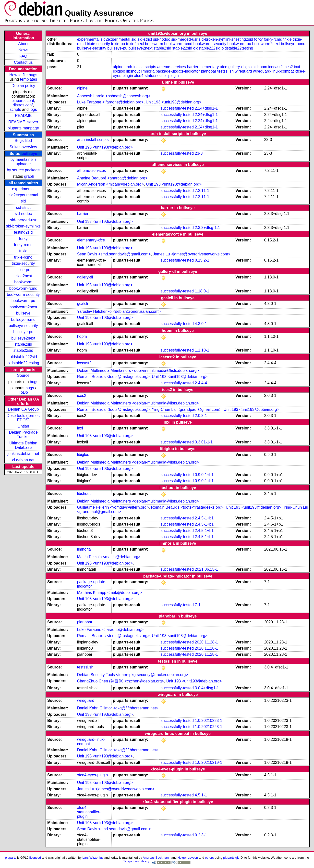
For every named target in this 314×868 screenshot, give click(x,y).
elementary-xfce (213, 67)
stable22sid (23, 350)
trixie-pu (23, 270)
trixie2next (23, 276)
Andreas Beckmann (157, 858)
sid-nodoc (23, 214)
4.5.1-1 (201, 795)
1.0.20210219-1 (208, 762)
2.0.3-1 (201, 416)
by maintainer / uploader (23, 162)
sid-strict (23, 208)
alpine (118, 67)
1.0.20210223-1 (208, 721)
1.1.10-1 (202, 350)
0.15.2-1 (202, 260)
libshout (133, 71)
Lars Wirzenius (93, 858)
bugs (34, 382)
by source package (23, 170)
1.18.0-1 (202, 291)
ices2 (288, 67)
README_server (23, 122)
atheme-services (172, 67)
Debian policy (23, 86)
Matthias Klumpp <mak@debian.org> (109, 593)
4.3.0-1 (201, 324)
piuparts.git (231, 858)
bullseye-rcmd (23, 320)
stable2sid (23, 344)
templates (29, 79)
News (23, 50)
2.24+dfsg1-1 (206, 108)
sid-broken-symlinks (23, 226)
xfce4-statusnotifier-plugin (156, 76)
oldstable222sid (23, 357)
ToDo (23, 392)
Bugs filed (23, 141)
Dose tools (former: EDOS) (23, 418)
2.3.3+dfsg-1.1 (207, 228)
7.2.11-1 (202, 191)
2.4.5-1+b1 (204, 518)
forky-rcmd (23, 245)
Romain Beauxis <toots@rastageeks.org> (113, 377)
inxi (297, 67)
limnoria (148, 71)
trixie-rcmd (23, 257)
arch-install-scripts (140, 67)
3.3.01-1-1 (204, 442)
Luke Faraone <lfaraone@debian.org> (110, 102)
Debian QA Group (23, 409)
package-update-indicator (178, 71)
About (23, 44)
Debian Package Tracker (23, 434)
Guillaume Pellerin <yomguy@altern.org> (113, 507)
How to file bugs (23, 75)
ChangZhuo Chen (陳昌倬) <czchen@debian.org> (121, 681)
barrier (193, 67)
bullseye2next (23, 338)
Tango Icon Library (136, 861)
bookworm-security (23, 295)
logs (33, 109)
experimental (23, 189)
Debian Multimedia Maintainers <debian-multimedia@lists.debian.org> (138, 371)
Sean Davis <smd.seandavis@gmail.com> (114, 254)
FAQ (23, 56)
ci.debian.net (23, 460)
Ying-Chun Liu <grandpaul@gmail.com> (187, 409)
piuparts (11, 858)
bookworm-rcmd (23, 288)
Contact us (23, 62)
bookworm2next (23, 307)
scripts (15, 109)
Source (23, 375)
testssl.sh (225, 71)
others (209, 858)
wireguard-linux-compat (273, 71)
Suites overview (23, 147)
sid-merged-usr (23, 220)
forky (23, 239)
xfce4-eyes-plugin (92, 775)
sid (23, 201)
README (23, 116)
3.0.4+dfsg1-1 (207, 688)
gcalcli (251, 67)
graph (29, 176)
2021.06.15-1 (206, 569)
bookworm (23, 282)
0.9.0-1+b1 (204, 475)
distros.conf (23, 105)
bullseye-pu (23, 332)
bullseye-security (23, 326)
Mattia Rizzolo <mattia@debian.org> (109, 557)
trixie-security (23, 263)
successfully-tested (177, 108)
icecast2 (275, 67)
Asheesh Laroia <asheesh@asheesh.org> (114, 96)
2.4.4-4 (201, 383)
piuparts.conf (23, 101)
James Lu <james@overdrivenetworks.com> (192, 254)
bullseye (29, 154)
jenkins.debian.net (23, 454)
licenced (35, 858)
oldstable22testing (23, 363)
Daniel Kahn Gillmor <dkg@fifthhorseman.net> (118, 708)
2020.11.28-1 (206, 642)
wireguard (243, 71)
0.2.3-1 (201, 835)
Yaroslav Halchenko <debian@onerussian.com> (119, 311)
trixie (23, 251)
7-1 (198, 605)
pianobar (208, 71)
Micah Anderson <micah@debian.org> (110, 184)
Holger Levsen (188, 858)
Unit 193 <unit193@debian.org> (174, 102)
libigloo (119, 71)
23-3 (199, 153)
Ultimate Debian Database (23, 445)
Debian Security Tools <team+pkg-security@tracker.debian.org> (133, 675)
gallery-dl (236, 67)
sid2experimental (23, 195)
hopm (262, 67)
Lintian (23, 426)
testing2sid (23, 232)
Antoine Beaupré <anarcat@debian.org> (112, 178)
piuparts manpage (23, 128)
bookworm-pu (23, 301)
